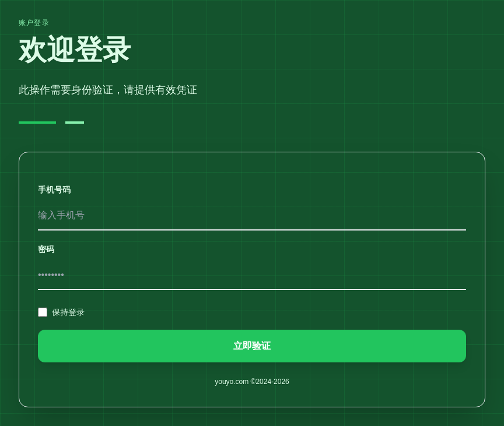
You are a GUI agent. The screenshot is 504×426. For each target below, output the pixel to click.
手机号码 (54, 190)
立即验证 (252, 346)
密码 (46, 249)
